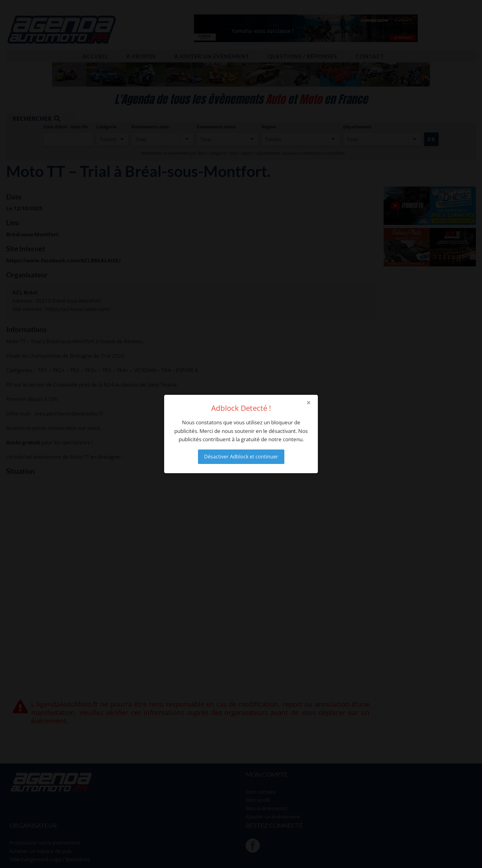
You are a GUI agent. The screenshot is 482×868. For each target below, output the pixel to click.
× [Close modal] (309, 403)
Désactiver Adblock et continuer (241, 457)
